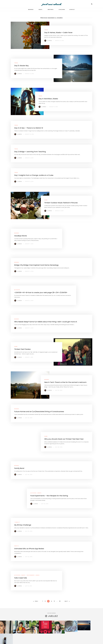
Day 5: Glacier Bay (21, 66)
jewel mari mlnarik (52, 4)
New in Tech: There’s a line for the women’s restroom (65, 382)
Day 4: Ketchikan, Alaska (48, 99)
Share (46, 200)
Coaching (62, 10)
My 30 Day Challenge (23, 525)
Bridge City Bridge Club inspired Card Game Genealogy (36, 265)
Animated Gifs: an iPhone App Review (29, 549)
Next (66, 601)
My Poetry (17, 290)
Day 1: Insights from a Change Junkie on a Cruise (34, 175)
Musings (31, 10)
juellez (53, 616)
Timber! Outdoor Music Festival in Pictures (61, 203)
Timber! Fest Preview (22, 349)
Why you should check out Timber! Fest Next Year (64, 439)
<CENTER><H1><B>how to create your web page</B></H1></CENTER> (41, 293)
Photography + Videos (33, 575)
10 (60, 601)
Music (41, 10)
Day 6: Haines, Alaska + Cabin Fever (58, 33)
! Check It (17, 522)
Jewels (50, 41)
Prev (37, 601)
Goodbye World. (21, 236)
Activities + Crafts (36, 493)
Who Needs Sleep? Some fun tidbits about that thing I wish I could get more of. (46, 322)
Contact (72, 10)
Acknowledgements (59, 639)
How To (16, 546)
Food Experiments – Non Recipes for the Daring (49, 496)
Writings (50, 10)
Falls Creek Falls (21, 578)
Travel (46, 30)
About (40, 639)
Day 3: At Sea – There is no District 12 (29, 128)
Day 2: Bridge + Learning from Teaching (30, 152)
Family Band (19, 468)
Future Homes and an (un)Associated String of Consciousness (39, 412)
